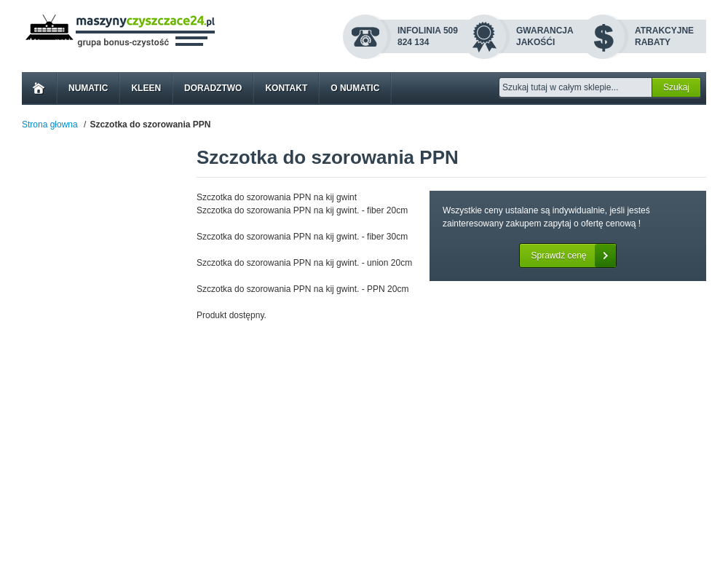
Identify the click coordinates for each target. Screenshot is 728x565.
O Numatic (355, 88)
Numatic (88, 88)
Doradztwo (213, 88)
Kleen (146, 88)
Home (39, 88)
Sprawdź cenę (573, 256)
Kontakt (286, 88)
